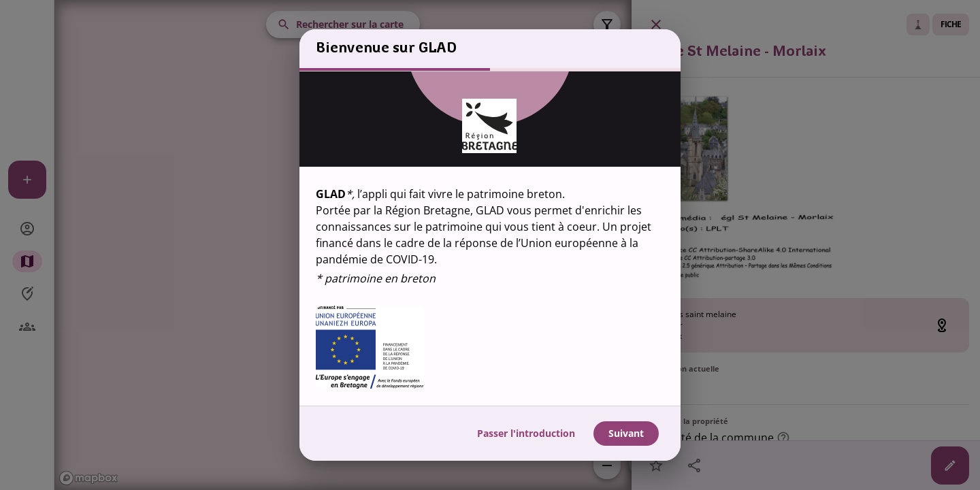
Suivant (626, 434)
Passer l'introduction (526, 434)
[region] (490, 239)
